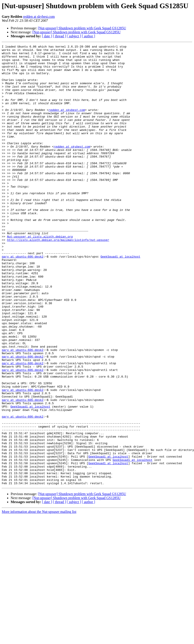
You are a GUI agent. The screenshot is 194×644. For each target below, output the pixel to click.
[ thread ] (59, 36)
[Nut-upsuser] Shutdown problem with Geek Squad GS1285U (82, 28)
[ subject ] (74, 36)
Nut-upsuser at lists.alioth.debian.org (40, 275)
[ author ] (89, 36)
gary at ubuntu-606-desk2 (23, 299)
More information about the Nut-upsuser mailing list (39, 600)
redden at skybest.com (39, 17)
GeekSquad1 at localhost (120, 299)
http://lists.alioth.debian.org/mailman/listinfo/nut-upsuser (58, 279)
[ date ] (47, 36)
